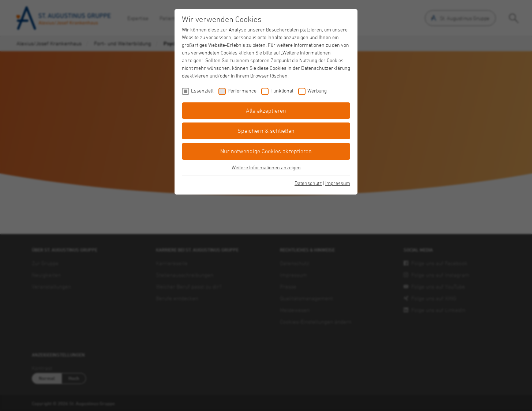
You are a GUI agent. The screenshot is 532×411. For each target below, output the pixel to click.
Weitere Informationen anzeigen (266, 167)
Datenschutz (308, 183)
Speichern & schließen (266, 131)
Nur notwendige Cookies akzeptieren (266, 151)
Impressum (338, 183)
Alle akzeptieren (266, 110)
